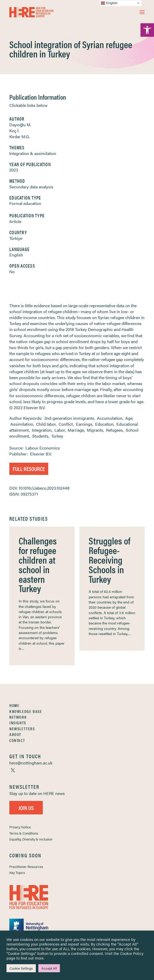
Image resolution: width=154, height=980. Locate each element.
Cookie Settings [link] (21, 968)
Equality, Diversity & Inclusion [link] (31, 839)
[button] (142, 12)
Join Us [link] (26, 808)
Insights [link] (18, 723)
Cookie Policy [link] (132, 953)
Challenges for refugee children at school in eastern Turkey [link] (38, 564)
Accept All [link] (49, 968)
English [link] (16, 255)
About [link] (15, 734)
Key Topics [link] (17, 872)
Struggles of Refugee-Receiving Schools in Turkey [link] (110, 559)
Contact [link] (17, 740)
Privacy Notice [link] (20, 827)
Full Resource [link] (29, 469)
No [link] (12, 272)
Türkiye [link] (16, 238)
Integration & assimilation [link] (33, 153)
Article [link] (15, 221)
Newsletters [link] (22, 729)
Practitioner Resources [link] (26, 867)
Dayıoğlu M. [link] (20, 125)
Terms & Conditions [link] (24, 833)
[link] (147, 30)
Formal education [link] (25, 203)
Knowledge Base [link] (26, 711)
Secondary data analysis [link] (31, 187)
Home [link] (14, 705)
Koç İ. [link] (14, 131)
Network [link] (18, 717)
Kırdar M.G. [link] (20, 137)
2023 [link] (14, 170)
